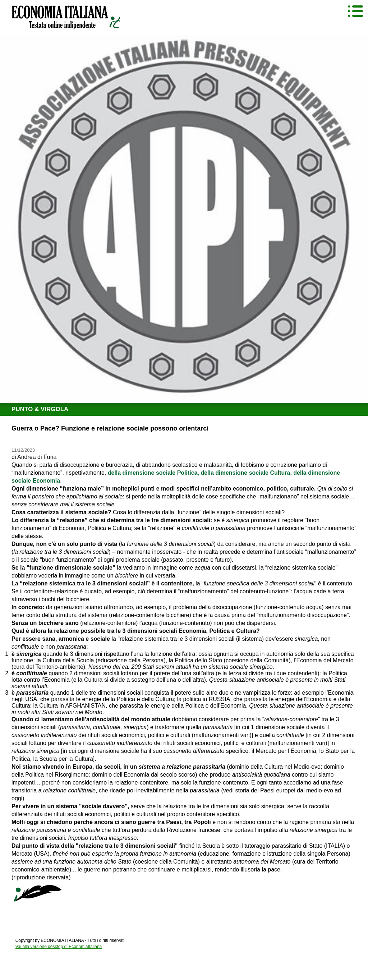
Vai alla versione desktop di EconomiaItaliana (59, 947)
